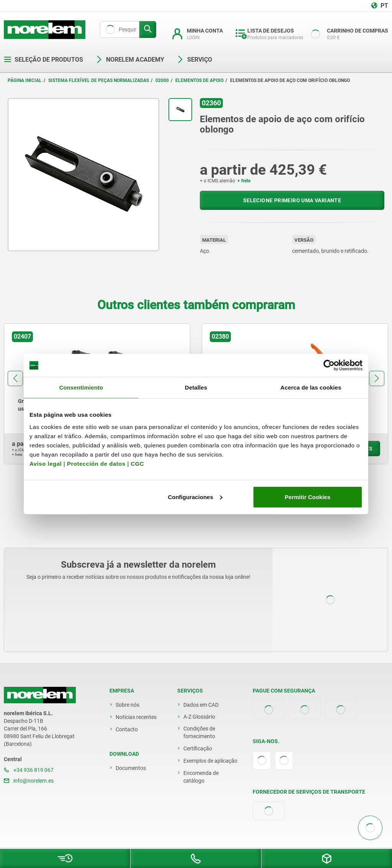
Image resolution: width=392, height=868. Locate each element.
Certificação (198, 748)
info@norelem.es (29, 781)
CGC (137, 463)
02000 (162, 80)
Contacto (127, 729)
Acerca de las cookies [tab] (311, 387)
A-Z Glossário (199, 717)
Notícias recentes (136, 717)
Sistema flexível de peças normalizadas (99, 80)
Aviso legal (46, 463)
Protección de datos (96, 463)
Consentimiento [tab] (81, 387)
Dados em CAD (201, 705)
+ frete (244, 181)
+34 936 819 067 (29, 770)
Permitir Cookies (308, 497)
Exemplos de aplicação (210, 761)
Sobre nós (127, 705)
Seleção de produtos (43, 60)
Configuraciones (195, 497)
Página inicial (25, 80)
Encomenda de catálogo (201, 777)
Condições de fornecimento (199, 732)
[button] (15, 378)
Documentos (131, 768)
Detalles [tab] (196, 387)
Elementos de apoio (199, 80)
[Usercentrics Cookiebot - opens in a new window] (329, 365)
